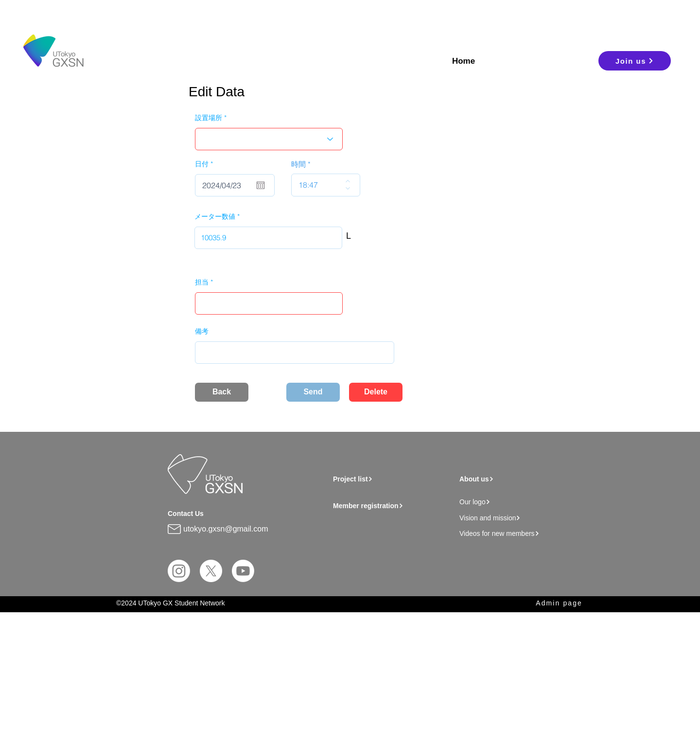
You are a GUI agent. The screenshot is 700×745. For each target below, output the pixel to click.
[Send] (313, 392)
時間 (298, 164)
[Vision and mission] (513, 518)
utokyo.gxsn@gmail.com (226, 529)
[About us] (510, 479)
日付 (206, 164)
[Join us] (635, 61)
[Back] (222, 392)
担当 (202, 282)
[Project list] (389, 479)
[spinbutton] (319, 185)
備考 (202, 331)
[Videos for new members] (516, 533)
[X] (211, 571)
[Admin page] (550, 603)
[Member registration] (394, 506)
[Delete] (376, 392)
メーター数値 (215, 216)
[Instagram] (179, 571)
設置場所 (209, 118)
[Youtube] (243, 571)
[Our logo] (513, 502)
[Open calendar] (261, 185)
